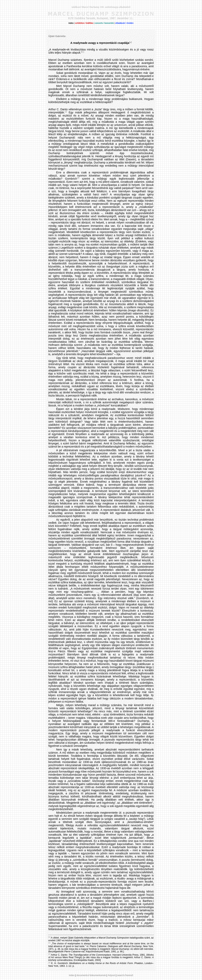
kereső (129, 975)
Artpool (112, 975)
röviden (130, 23)
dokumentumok (98, 975)
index (72, 975)
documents (82, 975)
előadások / (120, 23)
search (120, 975)
